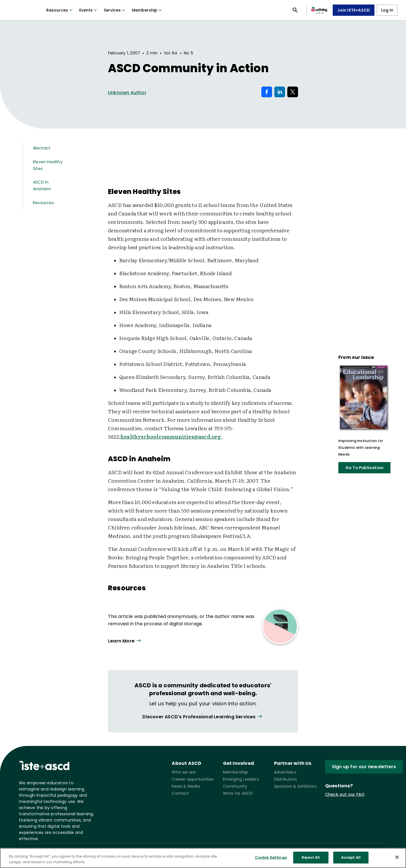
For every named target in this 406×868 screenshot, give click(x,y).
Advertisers (285, 772)
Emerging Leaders (241, 779)
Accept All (351, 857)
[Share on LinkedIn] (280, 92)
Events (89, 10)
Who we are (184, 772)
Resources (60, 10)
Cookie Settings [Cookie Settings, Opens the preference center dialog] (271, 857)
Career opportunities (193, 779)
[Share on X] (293, 92)
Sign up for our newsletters (364, 767)
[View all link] (203, 717)
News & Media (186, 786)
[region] (203, 858)
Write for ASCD (238, 793)
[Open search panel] (295, 10)
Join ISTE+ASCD (354, 10)
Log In (387, 10)
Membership (147, 10)
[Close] (397, 857)
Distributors (285, 779)
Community (235, 786)
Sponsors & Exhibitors (295, 786)
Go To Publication (364, 468)
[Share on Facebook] (267, 92)
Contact (180, 793)
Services (115, 10)
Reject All (311, 857)
